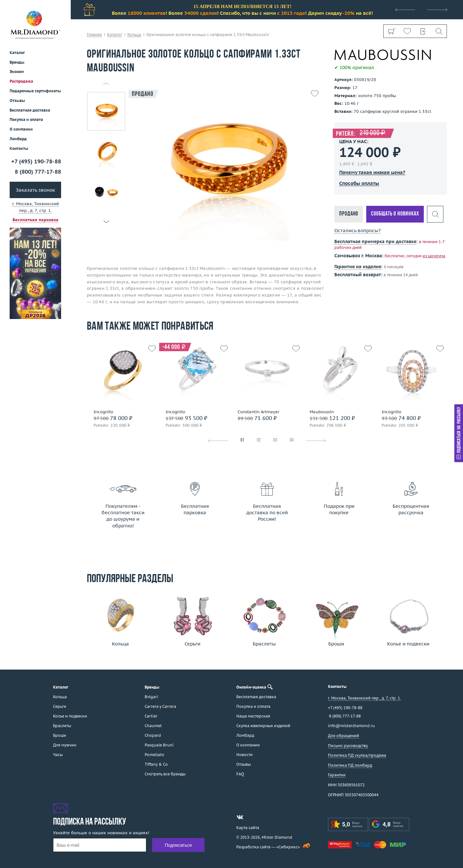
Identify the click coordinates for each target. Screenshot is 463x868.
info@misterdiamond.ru (351, 726)
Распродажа (21, 81)
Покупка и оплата (26, 119)
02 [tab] (259, 440)
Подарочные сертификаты (35, 91)
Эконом (17, 72)
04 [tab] (292, 440)
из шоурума (434, 256)
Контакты (19, 148)
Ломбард (18, 139)
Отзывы (17, 101)
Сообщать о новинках (395, 214)
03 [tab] (275, 440)
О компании (21, 129)
